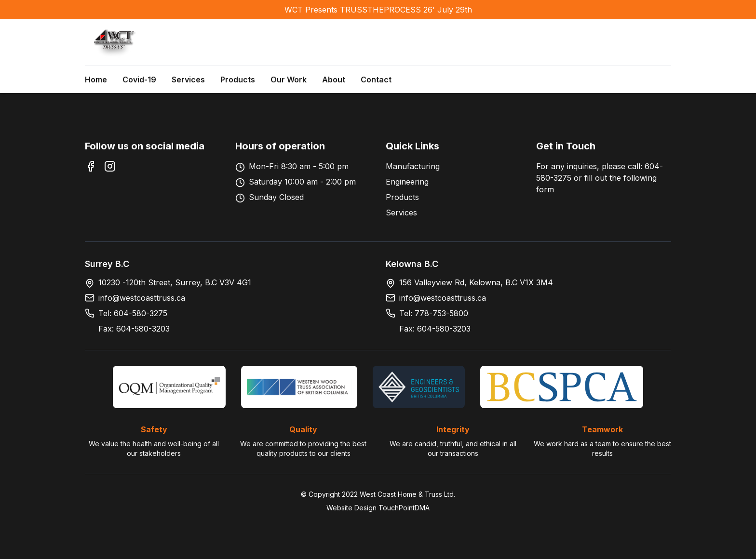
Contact (376, 80)
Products (238, 80)
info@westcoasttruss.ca (142, 298)
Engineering (407, 182)
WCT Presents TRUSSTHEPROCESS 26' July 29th (378, 10)
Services (188, 80)
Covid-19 (139, 80)
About (334, 80)
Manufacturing (413, 166)
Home (96, 80)
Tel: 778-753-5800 (434, 313)
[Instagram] (110, 166)
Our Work (289, 80)
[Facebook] (91, 166)
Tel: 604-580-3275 (133, 313)
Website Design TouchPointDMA (378, 508)
